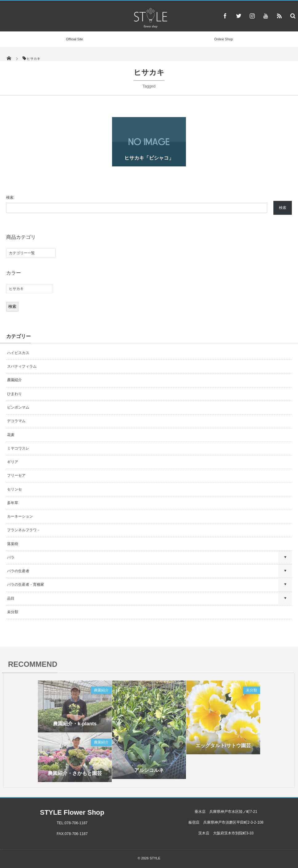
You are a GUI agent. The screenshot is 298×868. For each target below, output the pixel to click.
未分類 (13, 612)
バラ (11, 557)
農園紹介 (14, 380)
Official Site (74, 39)
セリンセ (14, 489)
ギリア (13, 462)
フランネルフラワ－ (24, 530)
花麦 (11, 435)
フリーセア (16, 475)
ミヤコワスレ (18, 448)
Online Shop (224, 39)
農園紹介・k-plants (75, 725)
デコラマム (16, 421)
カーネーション (20, 516)
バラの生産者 (18, 571)
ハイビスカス (18, 353)
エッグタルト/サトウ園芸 (223, 747)
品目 (11, 598)
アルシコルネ (149, 772)
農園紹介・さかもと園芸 (75, 775)
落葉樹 (13, 544)
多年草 (13, 503)
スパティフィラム (22, 366)
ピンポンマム (18, 407)
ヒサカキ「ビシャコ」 (149, 158)
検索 (10, 198)
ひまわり (14, 394)
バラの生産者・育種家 (26, 585)
